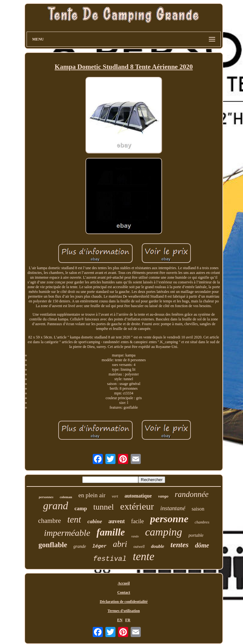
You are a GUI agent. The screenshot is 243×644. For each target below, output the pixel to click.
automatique (138, 496)
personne (169, 519)
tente (144, 557)
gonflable (53, 545)
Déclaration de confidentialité (124, 602)
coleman (66, 497)
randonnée (192, 494)
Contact (124, 592)
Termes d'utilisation (124, 611)
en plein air (92, 495)
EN (120, 620)
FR (128, 620)
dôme (202, 545)
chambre (49, 521)
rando (135, 536)
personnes (46, 497)
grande (80, 546)
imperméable (67, 533)
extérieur (137, 506)
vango (163, 496)
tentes (180, 545)
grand (56, 506)
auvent (116, 521)
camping (164, 532)
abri (120, 544)
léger (100, 546)
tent (74, 519)
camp (81, 508)
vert (115, 496)
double (158, 546)
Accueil (124, 583)
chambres (202, 522)
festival (110, 559)
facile (137, 521)
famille (111, 532)
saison (198, 509)
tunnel (104, 507)
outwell (139, 547)
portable (196, 535)
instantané (173, 508)
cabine (95, 521)
